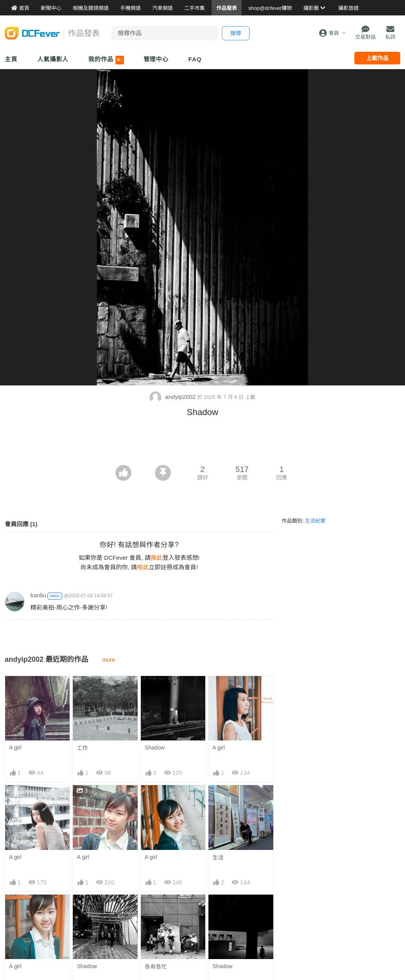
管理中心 (156, 59)
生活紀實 (315, 521)
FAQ (195, 59)
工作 (82, 748)
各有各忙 (156, 967)
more (109, 660)
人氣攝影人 (53, 59)
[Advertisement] (202, 443)
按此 (157, 558)
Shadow (155, 748)
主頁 (11, 59)
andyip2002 (173, 397)
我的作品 (106, 60)
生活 (218, 857)
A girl (15, 748)
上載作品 (377, 58)
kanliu (38, 595)
